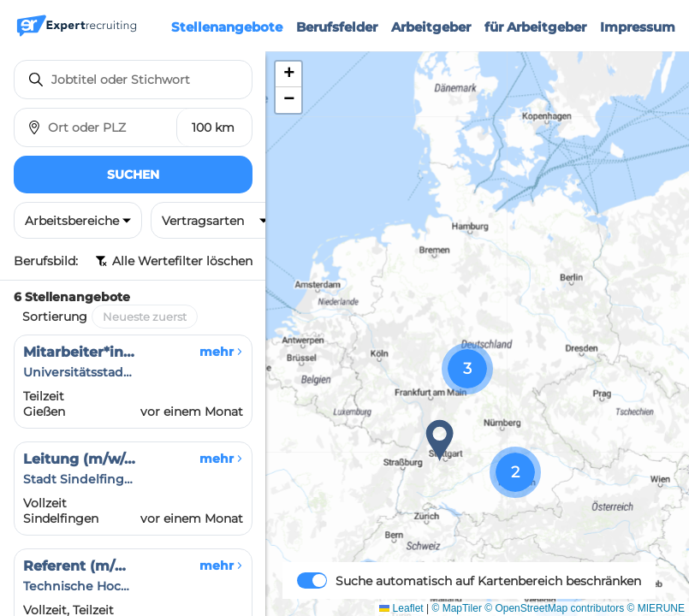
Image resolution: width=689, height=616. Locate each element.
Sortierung (55, 317)
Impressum (638, 27)
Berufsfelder (337, 27)
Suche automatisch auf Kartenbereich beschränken (488, 581)
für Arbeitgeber (535, 27)
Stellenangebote (227, 27)
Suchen (133, 175)
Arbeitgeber (431, 27)
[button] (440, 441)
